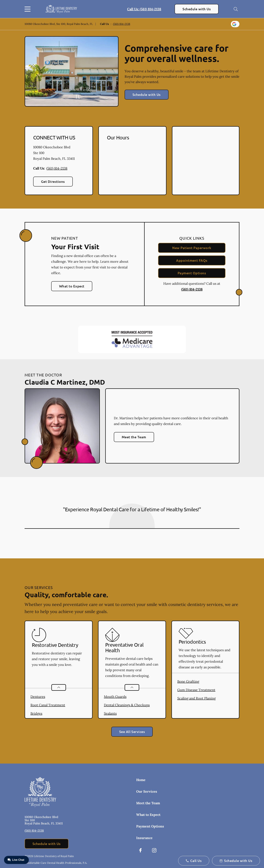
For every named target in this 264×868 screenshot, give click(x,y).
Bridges (36, 713)
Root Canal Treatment (48, 705)
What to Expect (72, 286)
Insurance (144, 838)
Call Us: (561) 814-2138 (144, 9)
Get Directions (53, 181)
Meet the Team (134, 437)
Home (141, 780)
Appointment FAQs (192, 260)
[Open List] (59, 687)
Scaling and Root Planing (196, 698)
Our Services (147, 791)
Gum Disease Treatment (196, 690)
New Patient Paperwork (192, 248)
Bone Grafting (188, 681)
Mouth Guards (115, 697)
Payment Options (192, 273)
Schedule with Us (197, 9)
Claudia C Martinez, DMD (65, 382)
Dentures (38, 697)
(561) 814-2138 (122, 24)
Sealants (110, 713)
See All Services (132, 732)
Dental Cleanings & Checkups (127, 705)
